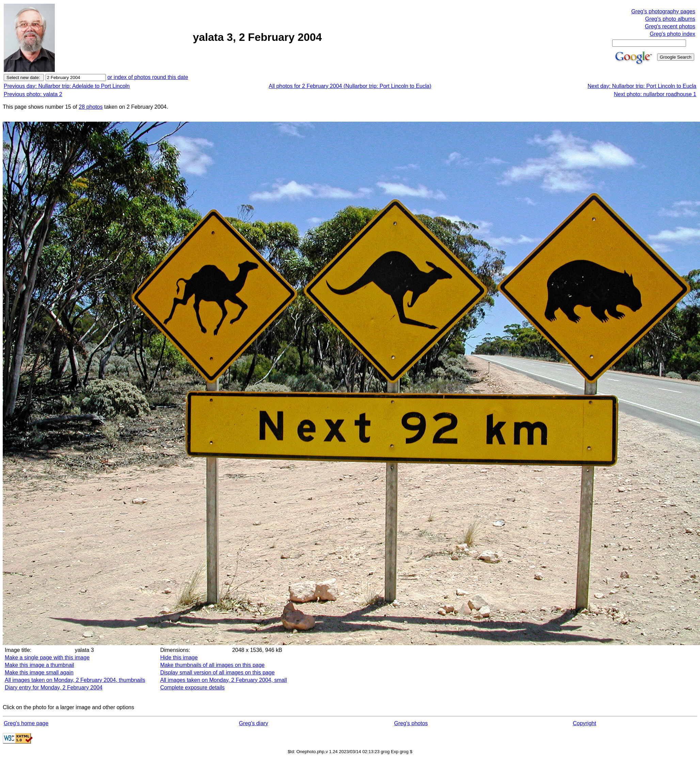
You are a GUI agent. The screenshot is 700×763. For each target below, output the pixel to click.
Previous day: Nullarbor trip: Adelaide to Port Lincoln (67, 86)
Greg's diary (254, 723)
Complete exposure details (192, 688)
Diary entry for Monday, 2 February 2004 (54, 688)
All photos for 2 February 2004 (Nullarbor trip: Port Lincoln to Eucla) (350, 86)
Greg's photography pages (663, 11)
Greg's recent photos (670, 26)
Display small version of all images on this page (217, 673)
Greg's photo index (672, 34)
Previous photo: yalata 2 (33, 94)
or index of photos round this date (148, 77)
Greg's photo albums (670, 19)
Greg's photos (411, 723)
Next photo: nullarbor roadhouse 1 (655, 94)
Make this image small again (39, 673)
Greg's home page (26, 723)
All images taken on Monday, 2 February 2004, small (223, 680)
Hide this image (179, 658)
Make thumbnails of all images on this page (212, 665)
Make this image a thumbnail (39, 665)
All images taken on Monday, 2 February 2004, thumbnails (75, 680)
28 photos (91, 107)
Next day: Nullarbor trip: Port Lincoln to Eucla (642, 86)
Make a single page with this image (47, 658)
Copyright (584, 723)
